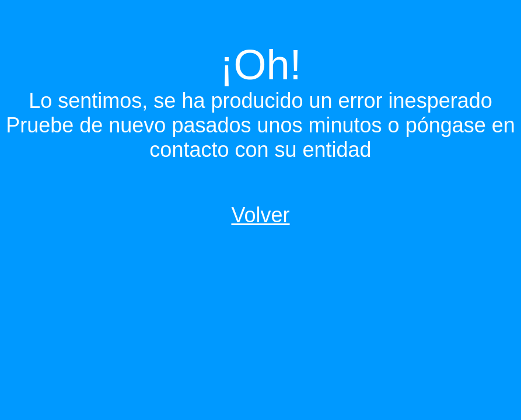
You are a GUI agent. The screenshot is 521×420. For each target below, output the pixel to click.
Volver (260, 215)
